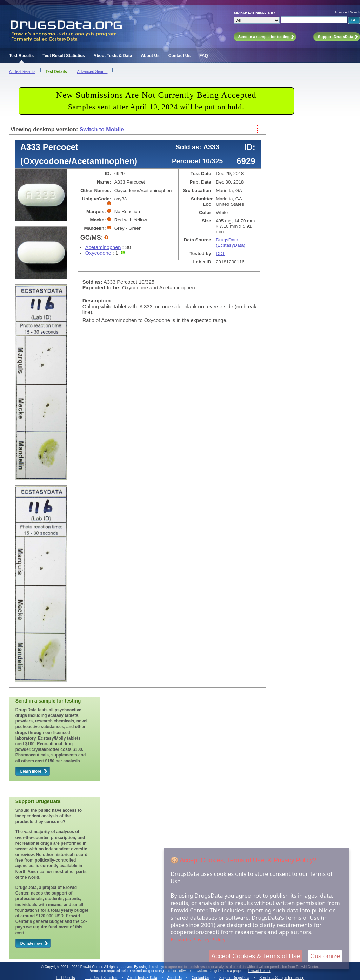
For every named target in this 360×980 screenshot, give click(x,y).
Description (97, 301)
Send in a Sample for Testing (282, 978)
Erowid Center (259, 971)
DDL (221, 253)
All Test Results (22, 71)
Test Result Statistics (64, 56)
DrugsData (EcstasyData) (231, 242)
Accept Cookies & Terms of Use (256, 956)
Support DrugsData (234, 978)
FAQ (204, 56)
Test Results (21, 56)
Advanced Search (347, 12)
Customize (325, 956)
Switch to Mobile (102, 129)
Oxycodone (98, 253)
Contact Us (179, 56)
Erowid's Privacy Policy (198, 939)
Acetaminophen (103, 247)
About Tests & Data (113, 56)
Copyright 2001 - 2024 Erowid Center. (74, 967)
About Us (150, 56)
